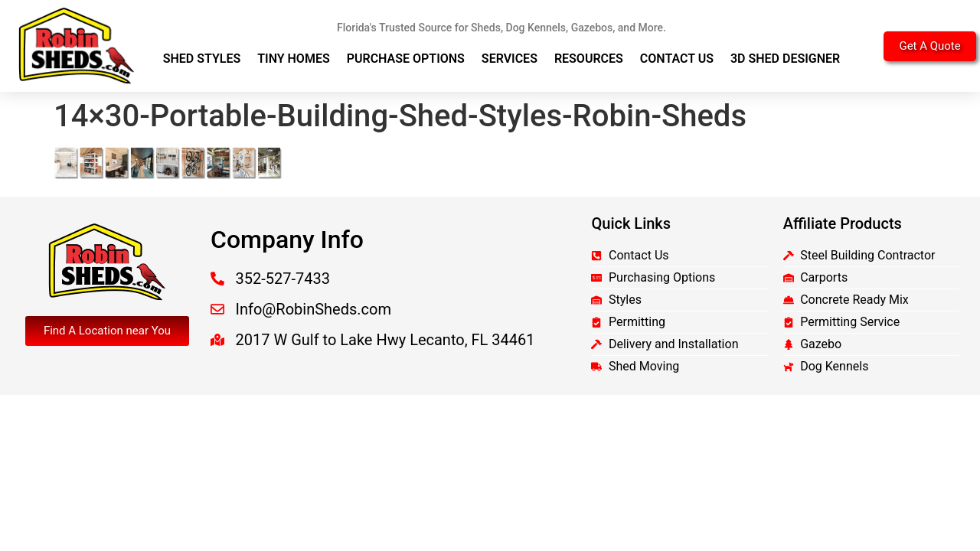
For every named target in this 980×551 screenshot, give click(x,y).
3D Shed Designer (785, 59)
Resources (589, 59)
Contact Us (677, 59)
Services (510, 59)
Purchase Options (406, 59)
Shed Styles (202, 59)
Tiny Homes (294, 59)
